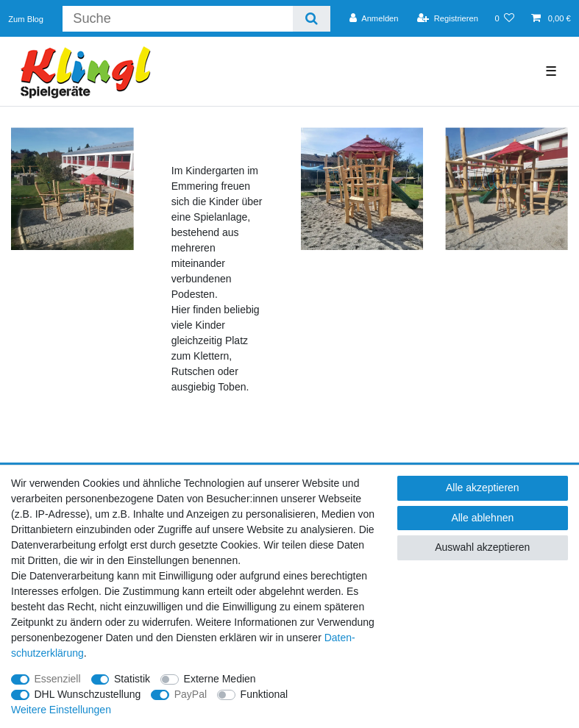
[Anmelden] (374, 18)
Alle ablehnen (482, 518)
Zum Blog (26, 19)
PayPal (191, 694)
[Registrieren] (448, 18)
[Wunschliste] (504, 18)
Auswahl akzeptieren (482, 547)
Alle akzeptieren (483, 488)
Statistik (132, 679)
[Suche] (312, 19)
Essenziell (58, 679)
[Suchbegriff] (177, 19)
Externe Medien (220, 679)
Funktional (264, 694)
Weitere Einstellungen (61, 710)
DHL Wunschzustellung (88, 694)
